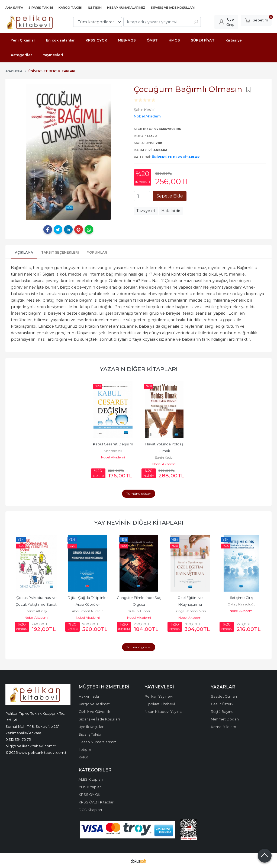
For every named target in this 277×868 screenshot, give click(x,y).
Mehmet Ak (113, 451)
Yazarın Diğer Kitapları (139, 369)
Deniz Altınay (36, 611)
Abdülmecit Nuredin (88, 611)
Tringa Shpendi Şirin (190, 611)
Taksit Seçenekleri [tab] (60, 252)
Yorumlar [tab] (97, 252)
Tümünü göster (139, 494)
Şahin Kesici (164, 457)
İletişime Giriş (241, 598)
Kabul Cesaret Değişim (113, 444)
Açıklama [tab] (24, 252)
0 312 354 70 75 (18, 739)
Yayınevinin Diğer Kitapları (139, 523)
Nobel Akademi (113, 457)
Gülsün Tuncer (139, 611)
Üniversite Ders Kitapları (176, 157)
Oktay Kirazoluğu (241, 604)
